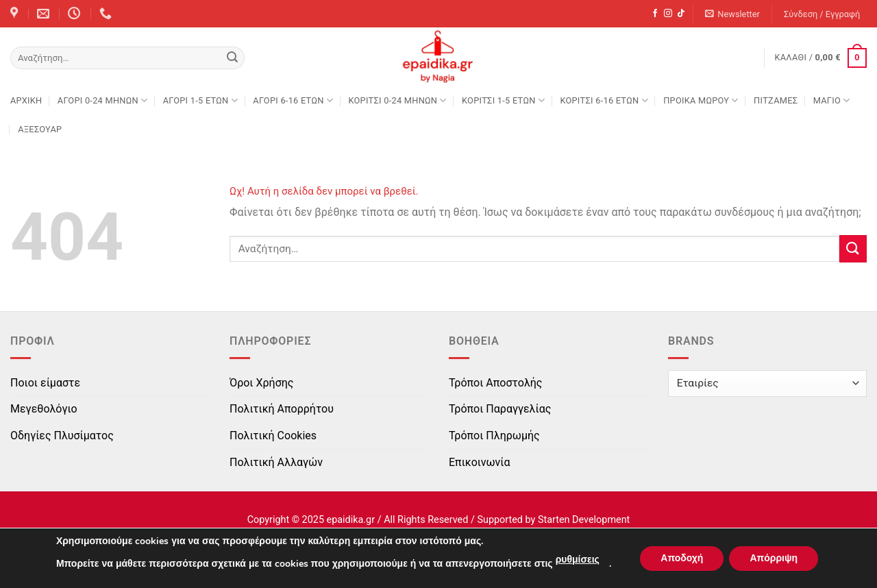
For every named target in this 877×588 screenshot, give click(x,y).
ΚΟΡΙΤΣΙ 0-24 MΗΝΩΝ (397, 100)
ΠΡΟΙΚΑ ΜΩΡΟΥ (701, 100)
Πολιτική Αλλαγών (276, 462)
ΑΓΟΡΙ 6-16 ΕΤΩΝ (293, 100)
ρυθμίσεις (578, 560)
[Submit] (232, 58)
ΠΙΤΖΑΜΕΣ (776, 100)
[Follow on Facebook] (655, 14)
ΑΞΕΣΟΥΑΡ (40, 129)
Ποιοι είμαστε (45, 383)
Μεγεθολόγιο (44, 409)
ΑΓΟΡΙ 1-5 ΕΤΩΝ (200, 100)
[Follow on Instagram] (668, 14)
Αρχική (26, 100)
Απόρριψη (774, 558)
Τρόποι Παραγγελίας (500, 409)
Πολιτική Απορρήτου (282, 409)
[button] (733, 14)
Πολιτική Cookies (273, 436)
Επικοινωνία (480, 462)
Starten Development (584, 520)
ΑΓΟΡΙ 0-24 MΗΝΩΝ (102, 100)
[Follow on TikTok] (681, 14)
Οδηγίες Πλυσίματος (62, 436)
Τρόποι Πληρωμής (494, 436)
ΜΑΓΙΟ (832, 100)
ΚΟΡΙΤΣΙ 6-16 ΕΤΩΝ (604, 100)
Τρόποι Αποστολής (495, 383)
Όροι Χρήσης (261, 383)
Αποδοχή (682, 558)
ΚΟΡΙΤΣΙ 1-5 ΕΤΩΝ (503, 100)
